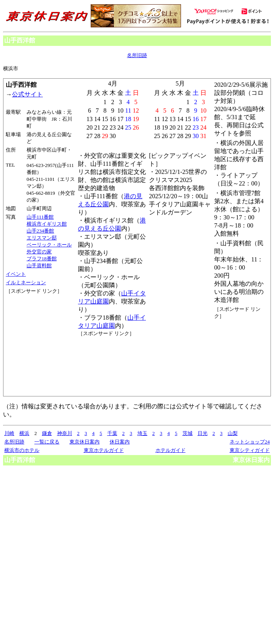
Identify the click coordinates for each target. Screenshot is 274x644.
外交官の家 (39, 252)
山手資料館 (39, 266)
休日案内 (120, 442)
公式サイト (27, 94)
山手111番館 (40, 217)
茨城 (188, 433)
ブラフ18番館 (42, 259)
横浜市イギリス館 (47, 224)
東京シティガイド (250, 450)
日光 (203, 433)
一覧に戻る (47, 442)
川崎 (9, 433)
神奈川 (65, 433)
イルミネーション (26, 282)
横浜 (24, 433)
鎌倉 (47, 433)
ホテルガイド (171, 450)
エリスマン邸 (42, 238)
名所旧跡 (137, 55)
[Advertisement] (41, 324)
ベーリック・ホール (49, 245)
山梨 (233, 433)
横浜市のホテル (22, 450)
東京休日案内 (85, 442)
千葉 (112, 433)
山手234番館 (41, 231)
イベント (16, 274)
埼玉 (142, 433)
